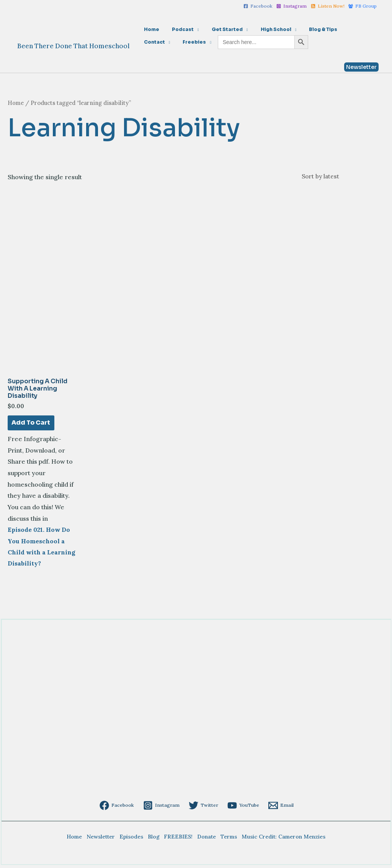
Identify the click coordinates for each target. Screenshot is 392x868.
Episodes (132, 839)
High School (263, 29)
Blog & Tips (307, 29)
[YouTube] (244, 808)
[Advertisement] (196, 743)
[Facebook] (258, 6)
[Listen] (328, 6)
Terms (227, 839)
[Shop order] (339, 176)
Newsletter (103, 839)
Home (150, 29)
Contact (341, 29)
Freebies (154, 42)
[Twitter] (203, 808)
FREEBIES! (178, 839)
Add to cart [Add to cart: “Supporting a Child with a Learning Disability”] (31, 424)
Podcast (177, 29)
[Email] (283, 808)
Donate (206, 839)
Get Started (218, 29)
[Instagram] (292, 6)
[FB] (363, 6)
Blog (154, 839)
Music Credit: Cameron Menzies (281, 839)
